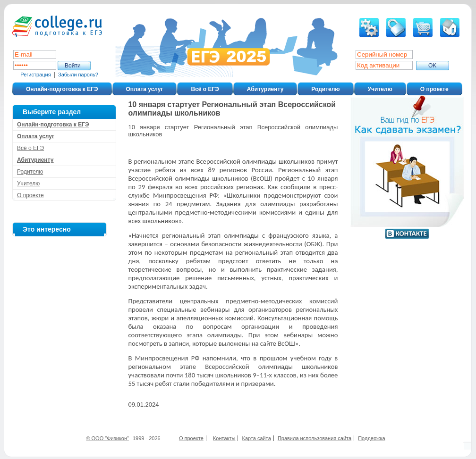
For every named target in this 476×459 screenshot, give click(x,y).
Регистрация (35, 75)
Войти (73, 66)
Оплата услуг (145, 89)
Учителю (380, 89)
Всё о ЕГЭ (205, 89)
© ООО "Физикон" (107, 438)
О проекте (434, 89)
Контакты (224, 438)
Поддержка (371, 438)
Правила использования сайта (314, 438)
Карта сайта (257, 438)
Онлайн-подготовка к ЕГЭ (62, 89)
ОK (432, 66)
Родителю (325, 89)
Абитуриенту (265, 89)
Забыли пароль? (78, 75)
